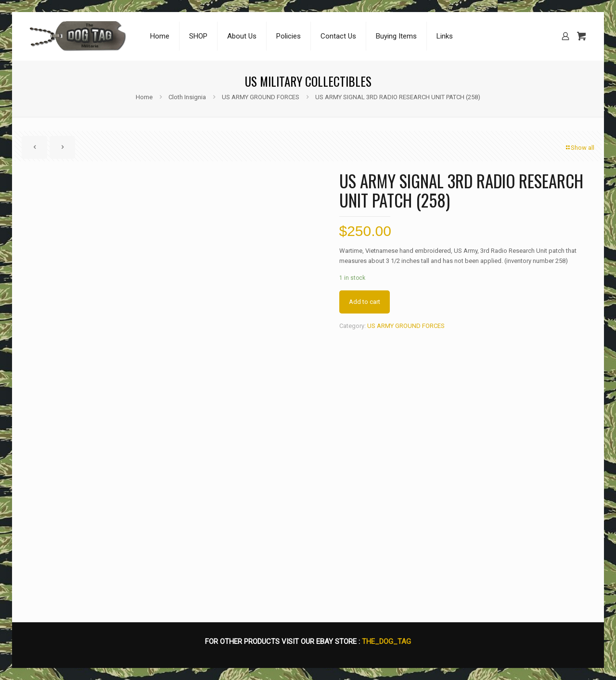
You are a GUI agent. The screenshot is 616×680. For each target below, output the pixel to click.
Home (144, 97)
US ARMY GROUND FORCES (261, 97)
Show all (579, 148)
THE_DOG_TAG (386, 641)
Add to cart (365, 302)
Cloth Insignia (187, 97)
